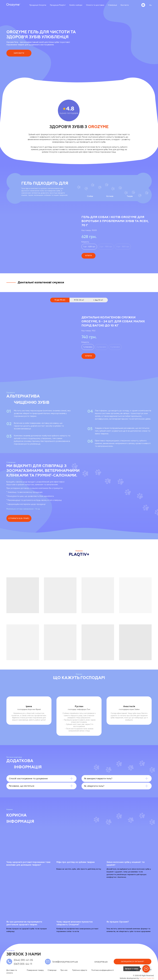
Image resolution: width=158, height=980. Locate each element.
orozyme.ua (101, 962)
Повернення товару (35, 970)
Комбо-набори (76, 5)
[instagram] (143, 5)
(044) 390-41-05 (23, 960)
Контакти (125, 5)
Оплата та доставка (95, 5)
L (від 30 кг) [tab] (98, 300)
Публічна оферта (80, 970)
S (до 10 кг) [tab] (60, 300)
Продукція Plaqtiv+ (58, 5)
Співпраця (112, 5)
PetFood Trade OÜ (147, 978)
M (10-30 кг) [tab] (79, 300)
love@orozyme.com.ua (65, 962)
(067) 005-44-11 (23, 964)
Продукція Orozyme (38, 5)
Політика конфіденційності (103, 970)
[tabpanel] (79, 338)
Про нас (64, 970)
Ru (151, 5)
